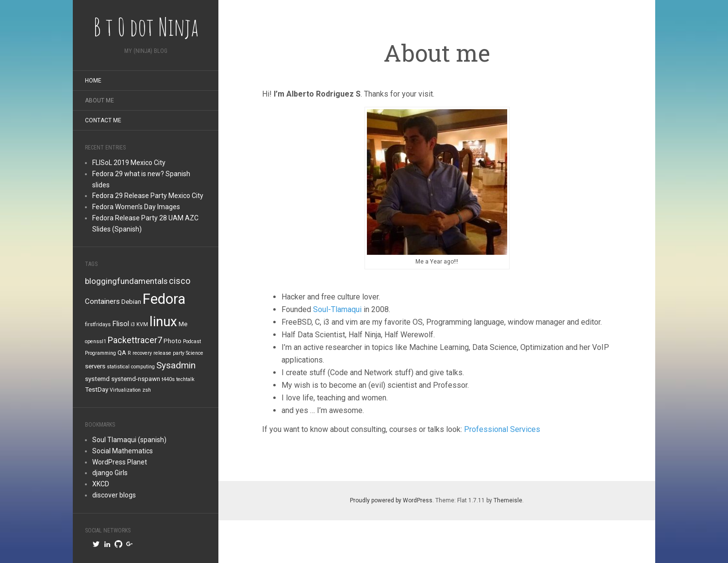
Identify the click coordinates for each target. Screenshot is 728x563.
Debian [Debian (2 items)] (131, 302)
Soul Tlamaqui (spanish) (129, 440)
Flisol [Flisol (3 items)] (121, 324)
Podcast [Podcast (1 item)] (192, 341)
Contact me (103, 120)
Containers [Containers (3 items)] (102, 301)
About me (99, 100)
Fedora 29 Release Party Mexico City (148, 196)
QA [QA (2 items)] (122, 353)
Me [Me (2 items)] (183, 324)
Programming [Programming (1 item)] (100, 353)
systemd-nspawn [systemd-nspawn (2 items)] (136, 379)
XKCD (101, 484)
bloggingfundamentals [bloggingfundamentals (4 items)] (126, 281)
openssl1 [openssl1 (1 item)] (96, 341)
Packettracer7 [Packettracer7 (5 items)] (135, 340)
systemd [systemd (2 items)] (97, 379)
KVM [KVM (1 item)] (142, 324)
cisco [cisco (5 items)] (180, 281)
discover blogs (114, 495)
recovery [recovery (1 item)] (142, 353)
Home (93, 81)
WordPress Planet (120, 462)
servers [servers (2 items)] (95, 366)
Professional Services (502, 429)
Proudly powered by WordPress (391, 500)
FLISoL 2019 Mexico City (129, 163)
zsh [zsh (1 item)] (147, 390)
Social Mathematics (123, 451)
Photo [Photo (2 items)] (173, 341)
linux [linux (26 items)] (163, 322)
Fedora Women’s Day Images (136, 207)
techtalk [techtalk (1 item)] (185, 379)
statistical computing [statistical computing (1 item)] (131, 367)
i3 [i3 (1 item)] (133, 324)
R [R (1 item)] (129, 353)
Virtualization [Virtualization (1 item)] (125, 390)
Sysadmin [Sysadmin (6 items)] (176, 365)
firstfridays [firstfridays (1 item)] (98, 324)
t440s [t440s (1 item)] (168, 379)
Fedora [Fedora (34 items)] (164, 299)
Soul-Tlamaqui (337, 309)
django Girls (110, 473)
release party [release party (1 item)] (169, 353)
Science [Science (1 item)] (195, 353)
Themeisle (508, 500)
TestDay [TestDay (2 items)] (97, 389)
